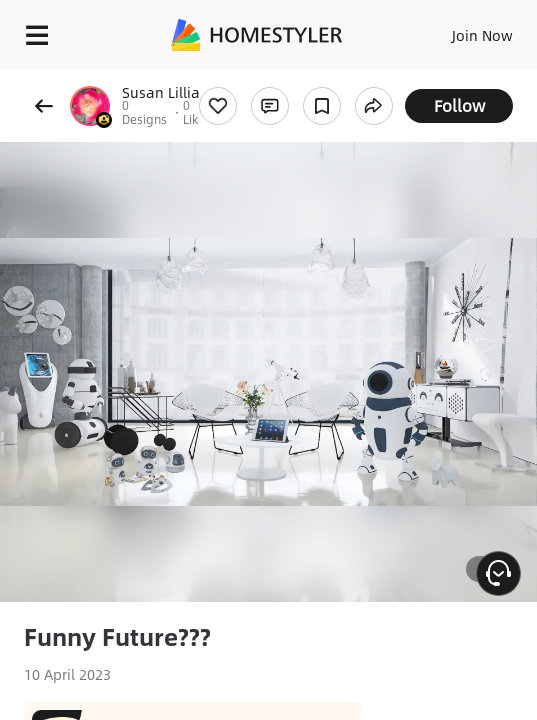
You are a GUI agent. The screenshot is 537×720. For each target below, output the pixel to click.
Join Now (482, 35)
